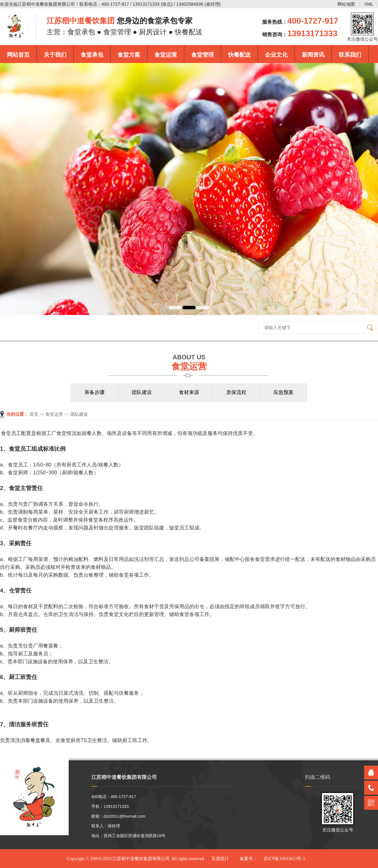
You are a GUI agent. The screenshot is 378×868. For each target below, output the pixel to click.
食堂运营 (166, 55)
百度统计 (220, 859)
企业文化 (276, 55)
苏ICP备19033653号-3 (284, 859)
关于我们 (55, 55)
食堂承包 (92, 55)
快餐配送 (239, 55)
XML (369, 4)
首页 (34, 414)
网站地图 (346, 4)
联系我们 (350, 55)
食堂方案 (129, 55)
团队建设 (142, 392)
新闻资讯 (313, 55)
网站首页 (18, 55)
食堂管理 (203, 55)
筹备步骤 (94, 392)
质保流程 (236, 392)
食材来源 (189, 392)
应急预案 (283, 392)
